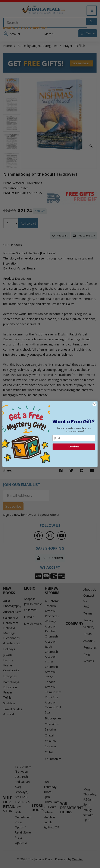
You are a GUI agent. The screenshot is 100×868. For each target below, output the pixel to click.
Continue (74, 447)
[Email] (74, 438)
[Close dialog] (94, 404)
